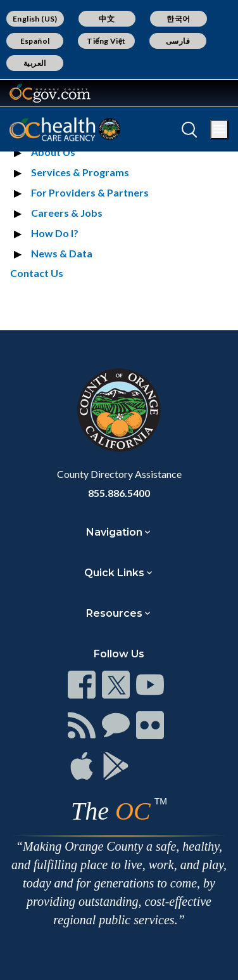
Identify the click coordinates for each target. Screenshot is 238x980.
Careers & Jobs (67, 213)
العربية (35, 63)
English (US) (35, 19)
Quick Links (114, 573)
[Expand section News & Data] (20, 254)
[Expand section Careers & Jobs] (20, 213)
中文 (107, 19)
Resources (114, 613)
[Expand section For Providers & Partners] (20, 193)
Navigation (114, 532)
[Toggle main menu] (219, 130)
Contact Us (37, 273)
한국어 (178, 19)
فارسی (178, 41)
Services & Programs (80, 172)
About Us (53, 152)
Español (35, 41)
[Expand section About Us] (20, 152)
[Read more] (50, 93)
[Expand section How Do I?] (20, 233)
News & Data (62, 253)
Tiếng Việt (106, 41)
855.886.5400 (119, 493)
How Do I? (55, 233)
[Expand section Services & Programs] (20, 172)
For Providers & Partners (90, 192)
